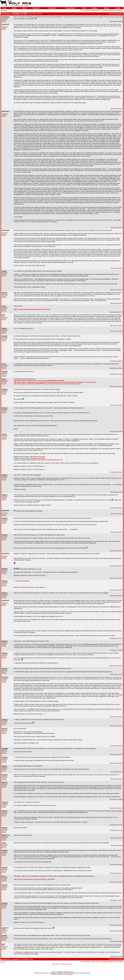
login (22, 6)
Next (121, 14)
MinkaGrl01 (25, 581)
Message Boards (70, 8)
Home (5, 8)
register (26, 6)
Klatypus (17, 554)
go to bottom (4, 11)
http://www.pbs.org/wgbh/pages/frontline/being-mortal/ (32, 309)
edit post (4, 22)
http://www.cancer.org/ (38, 458)
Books (24, 8)
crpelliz (23, 489)
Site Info (118, 8)
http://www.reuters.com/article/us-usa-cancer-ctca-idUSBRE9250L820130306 (39, 381)
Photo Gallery (52, 8)
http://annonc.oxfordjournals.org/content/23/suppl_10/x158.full (34, 879)
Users (85, 8)
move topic (63, 964)
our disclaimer (69, 974)
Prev (118, 14)
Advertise (107, 8)
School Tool (36, 8)
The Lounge (15, 959)
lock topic (69, 964)
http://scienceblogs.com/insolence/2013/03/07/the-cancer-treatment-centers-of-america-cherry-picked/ (47, 384)
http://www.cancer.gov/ (37, 457)
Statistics (95, 8)
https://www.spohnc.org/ (54, 460)
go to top (3, 962)
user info (4, 21)
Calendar (14, 8)
